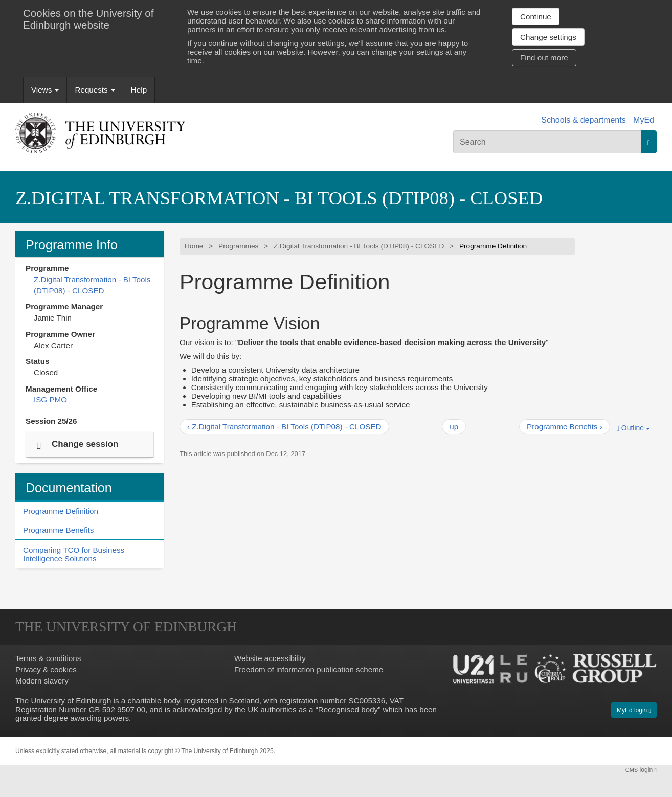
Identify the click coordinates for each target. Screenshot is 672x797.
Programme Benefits (58, 530)
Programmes (238, 246)
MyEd (644, 120)
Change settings (548, 37)
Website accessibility (270, 658)
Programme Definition (61, 511)
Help (139, 90)
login (641, 770)
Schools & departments (583, 120)
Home (194, 246)
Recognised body (348, 709)
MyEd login (634, 710)
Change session (85, 443)
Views (45, 90)
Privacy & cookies (46, 669)
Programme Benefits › (565, 427)
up (454, 427)
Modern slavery (42, 681)
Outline (633, 428)
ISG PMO (50, 400)
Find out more (544, 58)
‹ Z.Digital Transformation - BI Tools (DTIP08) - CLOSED (284, 427)
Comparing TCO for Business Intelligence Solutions (74, 554)
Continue (536, 17)
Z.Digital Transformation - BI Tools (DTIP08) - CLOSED (279, 198)
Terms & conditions (48, 658)
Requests (95, 90)
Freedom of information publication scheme (309, 669)
